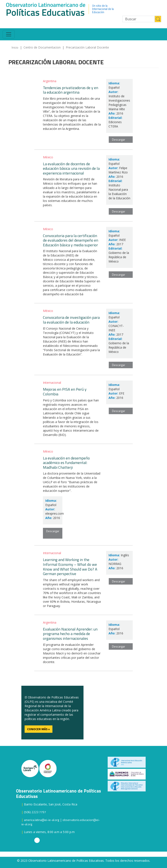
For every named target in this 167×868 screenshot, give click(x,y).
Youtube (24, 840)
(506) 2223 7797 (35, 812)
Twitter (31, 840)
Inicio (15, 47)
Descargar (119, 139)
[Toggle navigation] (9, 34)
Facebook (43, 840)
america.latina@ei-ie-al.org (42, 820)
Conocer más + (39, 729)
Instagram (37, 840)
